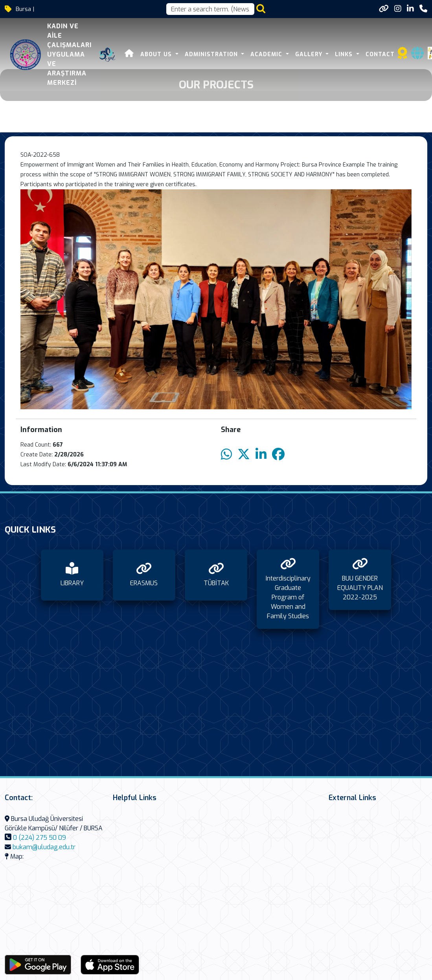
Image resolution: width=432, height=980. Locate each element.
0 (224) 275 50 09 (40, 838)
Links (343, 54)
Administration (210, 54)
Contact (379, 54)
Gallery (308, 54)
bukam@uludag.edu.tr (44, 847)
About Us (155, 54)
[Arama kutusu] (210, 9)
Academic (266, 54)
